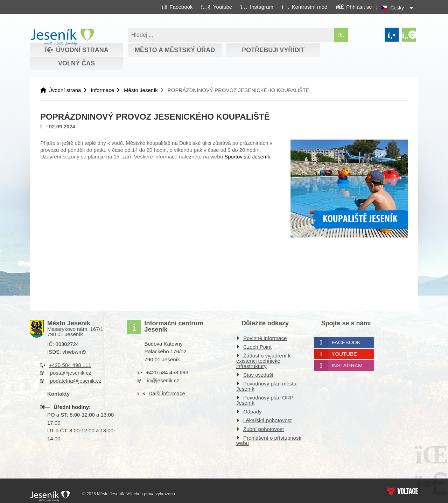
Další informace (167, 393)
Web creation (402, 491)
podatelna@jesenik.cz (76, 381)
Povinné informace (265, 338)
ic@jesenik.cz (163, 380)
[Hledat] (341, 35)
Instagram (347, 365)
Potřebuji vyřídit (273, 50)
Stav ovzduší (258, 375)
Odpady (253, 412)
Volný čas (76, 63)
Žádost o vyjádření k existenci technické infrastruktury (263, 361)
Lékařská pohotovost (267, 420)
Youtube (345, 354)
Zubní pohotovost (264, 429)
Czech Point (257, 347)
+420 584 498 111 (70, 365)
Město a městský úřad (175, 50)
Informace (102, 90)
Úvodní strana (62, 37)
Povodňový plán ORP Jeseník (265, 400)
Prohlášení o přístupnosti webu (269, 440)
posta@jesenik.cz (71, 373)
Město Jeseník (141, 90)
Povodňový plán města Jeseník (266, 386)
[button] (304, 7)
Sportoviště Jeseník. (248, 157)
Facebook (346, 342)
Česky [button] (397, 8)
